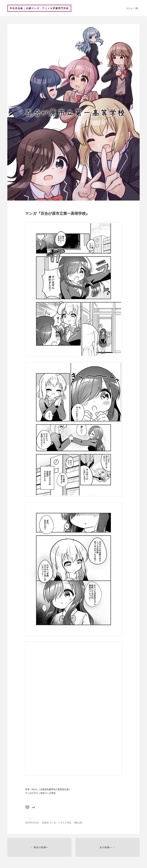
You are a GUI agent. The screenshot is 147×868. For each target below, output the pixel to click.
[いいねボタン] (27, 807)
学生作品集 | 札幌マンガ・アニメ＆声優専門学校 (39, 8)
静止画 (79, 823)
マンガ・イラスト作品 (60, 823)
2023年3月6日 (32, 823)
